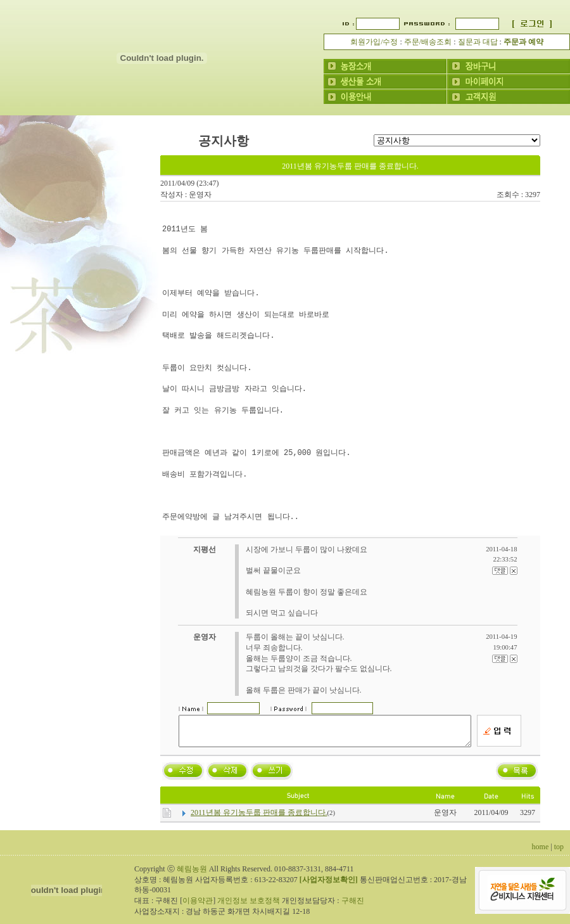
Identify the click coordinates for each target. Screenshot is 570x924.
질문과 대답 (478, 42)
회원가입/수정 (374, 42)
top (559, 852)
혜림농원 (192, 875)
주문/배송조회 (428, 42)
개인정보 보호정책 (249, 906)
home (541, 852)
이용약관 (198, 906)
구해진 (353, 906)
